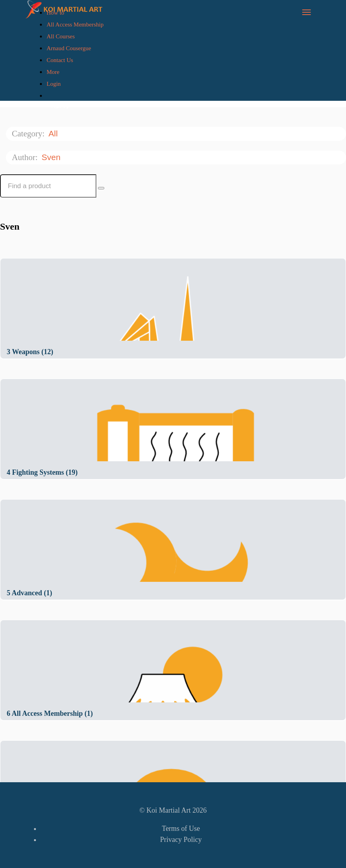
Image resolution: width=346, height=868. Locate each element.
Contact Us (60, 60)
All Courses (61, 36)
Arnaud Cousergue (69, 48)
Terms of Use (181, 828)
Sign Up (60, 106)
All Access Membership (75, 25)
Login (54, 84)
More (54, 72)
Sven (52, 157)
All (54, 133)
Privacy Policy (181, 840)
